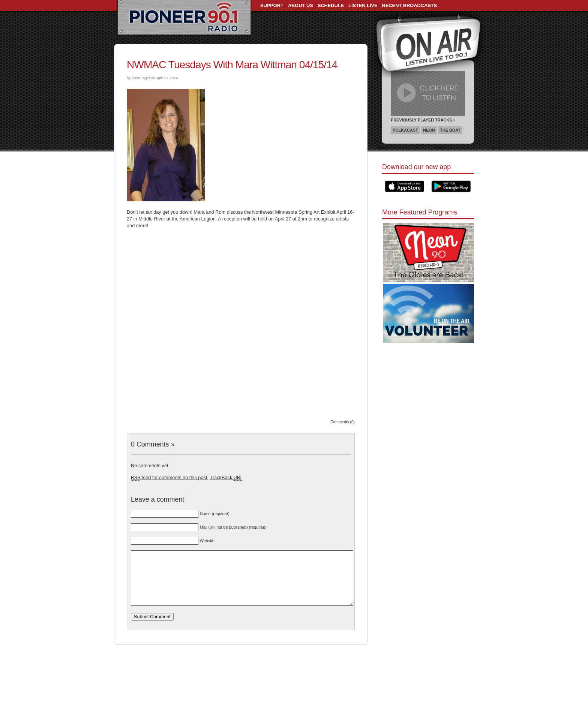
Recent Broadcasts (409, 5)
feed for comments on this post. (170, 477)
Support (272, 5)
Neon (429, 130)
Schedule (331, 5)
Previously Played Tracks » (423, 120)
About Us (301, 5)
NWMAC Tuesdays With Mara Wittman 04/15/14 (232, 65)
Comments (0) (343, 422)
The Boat (450, 130)
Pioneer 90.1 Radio (184, 18)
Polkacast (405, 130)
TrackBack (225, 477)
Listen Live (363, 5)
